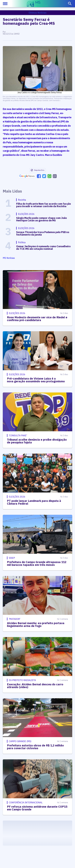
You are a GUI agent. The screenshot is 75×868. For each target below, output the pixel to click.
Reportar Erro (37, 170)
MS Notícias (9, 258)
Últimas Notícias (38, 13)
